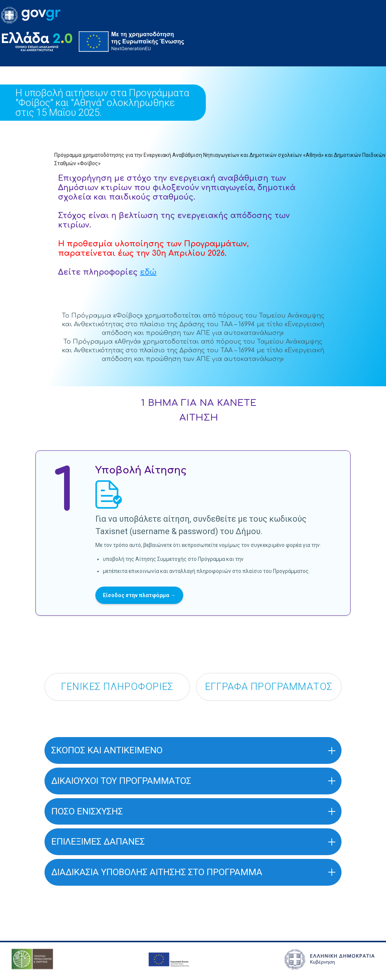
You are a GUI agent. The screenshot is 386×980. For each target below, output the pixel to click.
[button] (193, 752)
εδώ (148, 272)
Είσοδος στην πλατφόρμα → (139, 595)
